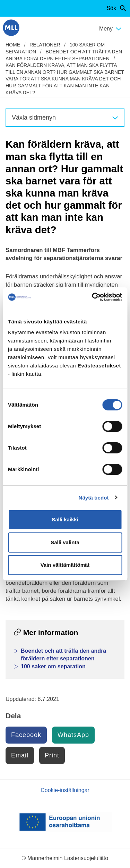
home (13, 45)
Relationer (45, 45)
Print (52, 755)
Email (20, 755)
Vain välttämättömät (65, 565)
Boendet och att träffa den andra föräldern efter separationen (63, 655)
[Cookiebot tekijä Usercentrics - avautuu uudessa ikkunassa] (93, 297)
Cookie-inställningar (65, 790)
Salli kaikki (65, 519)
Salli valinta (65, 542)
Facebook (26, 735)
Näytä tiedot (94, 498)
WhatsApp (73, 735)
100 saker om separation (53, 666)
